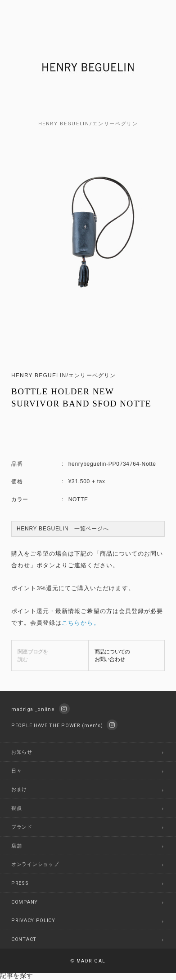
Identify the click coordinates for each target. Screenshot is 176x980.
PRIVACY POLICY (33, 920)
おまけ (19, 789)
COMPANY (25, 902)
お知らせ (22, 752)
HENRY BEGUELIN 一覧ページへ (63, 529)
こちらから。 (81, 623)
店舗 (16, 846)
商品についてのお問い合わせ (112, 656)
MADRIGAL (88, 961)
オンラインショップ (35, 864)
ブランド (22, 827)
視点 (16, 808)
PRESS (20, 883)
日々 (16, 771)
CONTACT (24, 939)
